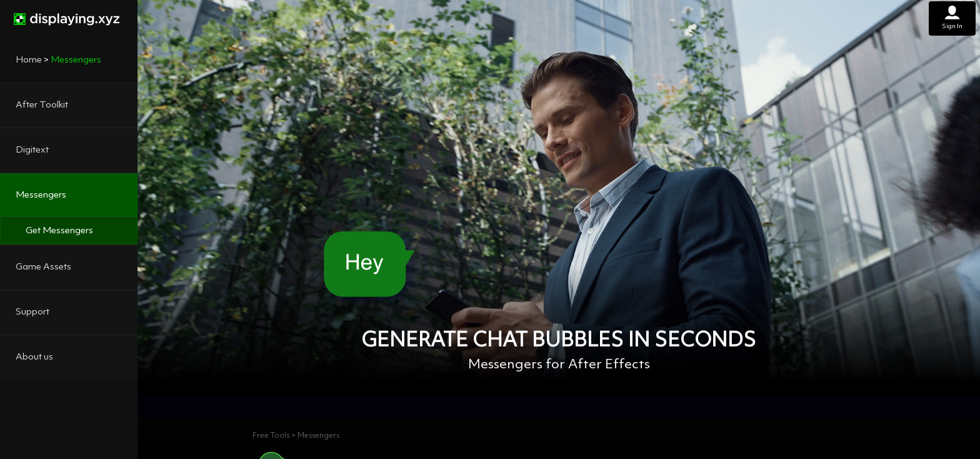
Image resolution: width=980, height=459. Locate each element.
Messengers (41, 195)
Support (32, 312)
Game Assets (43, 267)
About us (34, 357)
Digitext (32, 150)
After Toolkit (42, 105)
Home (29, 60)
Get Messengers (59, 231)
